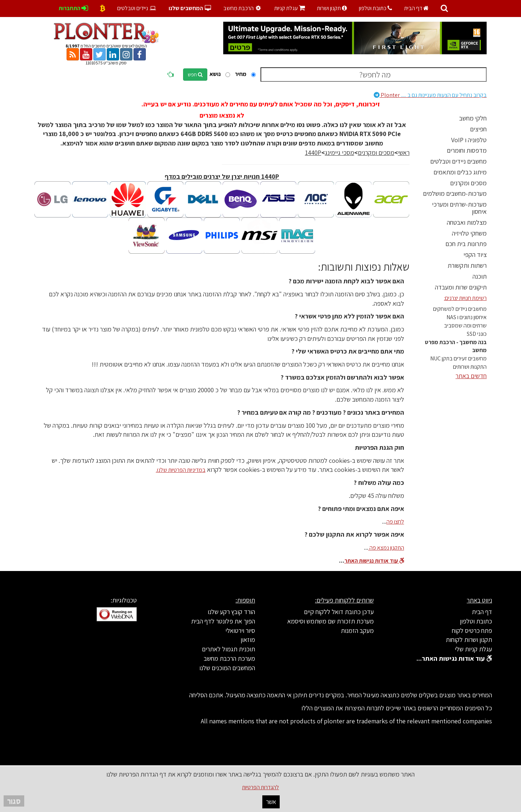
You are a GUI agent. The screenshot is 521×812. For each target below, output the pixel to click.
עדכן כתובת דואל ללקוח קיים (339, 612)
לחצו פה (395, 522)
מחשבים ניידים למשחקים (460, 309)
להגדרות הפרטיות (260, 787)
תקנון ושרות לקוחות (469, 640)
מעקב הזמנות (357, 631)
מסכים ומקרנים (468, 183)
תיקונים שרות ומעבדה (461, 287)
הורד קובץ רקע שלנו (231, 612)
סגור (14, 801)
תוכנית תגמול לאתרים (228, 649)
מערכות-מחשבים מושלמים (455, 193)
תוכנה (480, 276)
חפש (195, 75)
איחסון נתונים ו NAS (467, 317)
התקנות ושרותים (470, 367)
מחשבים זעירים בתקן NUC (458, 358)
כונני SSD (477, 334)
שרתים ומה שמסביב (465, 325)
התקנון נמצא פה (386, 548)
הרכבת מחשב (243, 8)
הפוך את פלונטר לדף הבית (223, 621)
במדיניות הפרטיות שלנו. (181, 470)
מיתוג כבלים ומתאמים (460, 172)
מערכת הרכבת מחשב (229, 658)
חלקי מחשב (473, 118)
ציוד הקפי (475, 255)
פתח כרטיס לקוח (472, 631)
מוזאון (248, 640)
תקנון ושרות (332, 8)
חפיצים (478, 129)
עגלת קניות (290, 8)
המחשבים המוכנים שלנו (227, 668)
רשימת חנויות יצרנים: (465, 298)
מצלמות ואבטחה (467, 222)
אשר (271, 802)
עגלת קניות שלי (473, 649)
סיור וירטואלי (240, 631)
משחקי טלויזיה (469, 233)
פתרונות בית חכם (466, 244)
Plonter (430, 95)
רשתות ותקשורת (467, 265)
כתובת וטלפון (376, 8)
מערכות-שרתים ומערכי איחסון (459, 208)
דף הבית (416, 8)
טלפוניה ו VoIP (469, 140)
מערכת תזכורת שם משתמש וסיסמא (331, 621)
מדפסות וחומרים (467, 150)
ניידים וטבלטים (137, 8)
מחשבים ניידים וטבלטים (458, 161)
